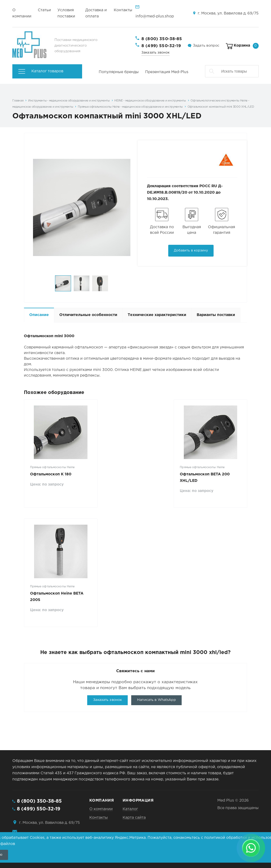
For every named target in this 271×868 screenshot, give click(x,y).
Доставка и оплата (96, 13)
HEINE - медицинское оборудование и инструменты (150, 101)
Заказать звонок (155, 53)
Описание (39, 315)
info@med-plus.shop (155, 16)
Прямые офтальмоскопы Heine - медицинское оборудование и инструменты (130, 107)
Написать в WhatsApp (156, 700)
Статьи (44, 10)
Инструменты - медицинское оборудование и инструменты (69, 101)
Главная (18, 101)
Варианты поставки (216, 315)
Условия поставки (66, 13)
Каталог (130, 809)
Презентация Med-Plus (167, 72)
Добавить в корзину (191, 251)
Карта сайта (134, 818)
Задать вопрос (206, 46)
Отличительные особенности (88, 315)
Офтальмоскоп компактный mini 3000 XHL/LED (221, 107)
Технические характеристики (157, 315)
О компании (22, 13)
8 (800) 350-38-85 (162, 39)
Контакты (123, 10)
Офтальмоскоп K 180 (51, 474)
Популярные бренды (119, 72)
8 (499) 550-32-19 (161, 46)
